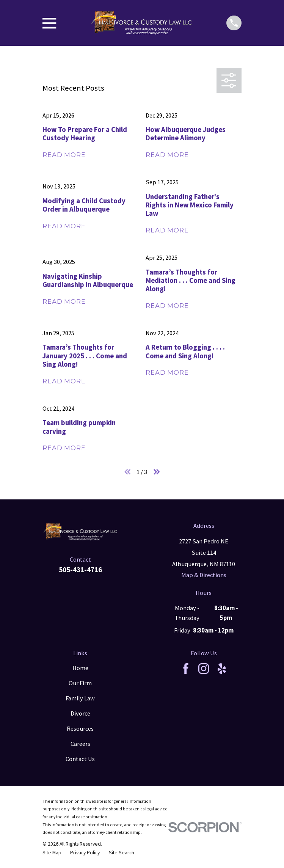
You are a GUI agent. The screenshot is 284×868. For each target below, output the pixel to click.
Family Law (80, 698)
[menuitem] (52, 852)
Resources (80, 729)
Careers (80, 744)
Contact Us (80, 759)
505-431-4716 (80, 570)
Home (80, 668)
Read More (64, 155)
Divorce (80, 713)
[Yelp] (222, 669)
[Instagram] (204, 669)
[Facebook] (186, 669)
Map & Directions (204, 575)
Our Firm (80, 683)
